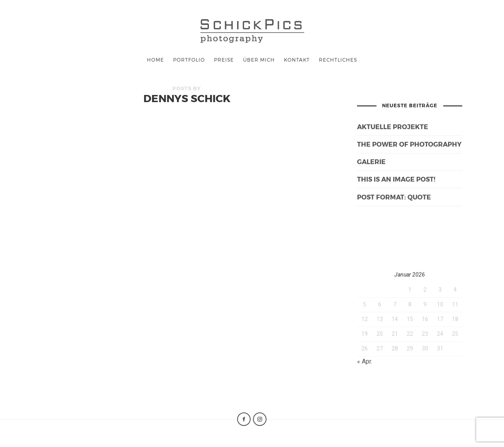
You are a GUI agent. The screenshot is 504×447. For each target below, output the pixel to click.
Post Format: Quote (394, 197)
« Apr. (365, 361)
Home (155, 60)
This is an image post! (396, 179)
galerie (371, 162)
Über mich (259, 60)
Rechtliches (338, 60)
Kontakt (297, 60)
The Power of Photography (409, 144)
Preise (224, 60)
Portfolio (189, 60)
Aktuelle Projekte (393, 127)
